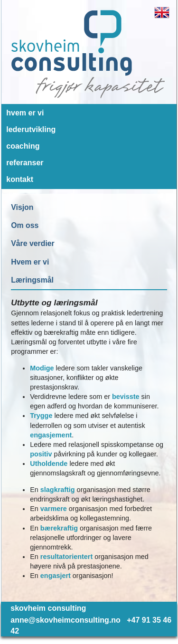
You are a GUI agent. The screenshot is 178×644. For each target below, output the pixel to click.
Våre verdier (33, 243)
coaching (23, 146)
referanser (25, 163)
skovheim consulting (48, 608)
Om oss (25, 225)
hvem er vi (25, 113)
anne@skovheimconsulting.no (66, 620)
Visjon (22, 207)
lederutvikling (31, 129)
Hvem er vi (30, 262)
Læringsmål (32, 280)
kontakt (20, 179)
